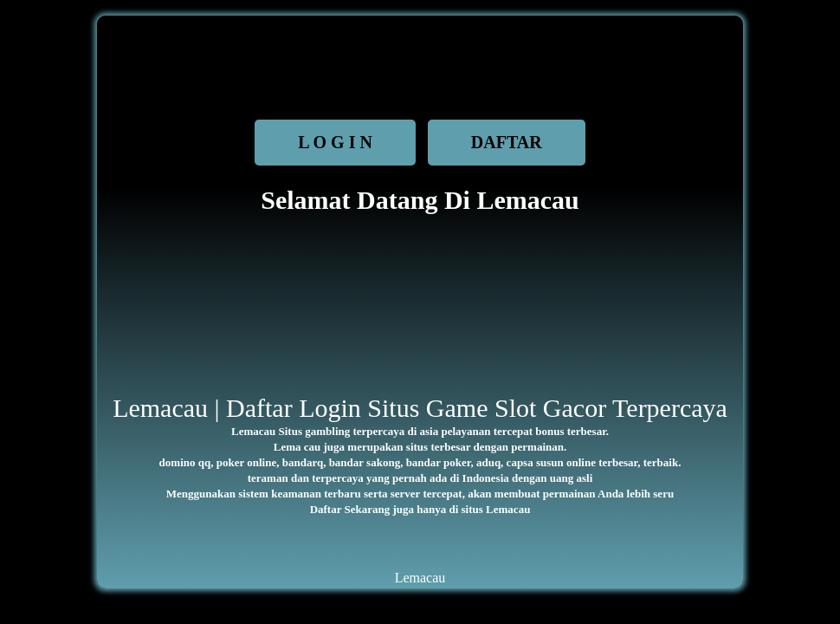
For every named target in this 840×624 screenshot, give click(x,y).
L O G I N (335, 142)
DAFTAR (507, 142)
